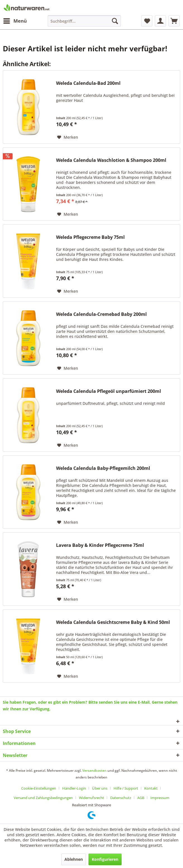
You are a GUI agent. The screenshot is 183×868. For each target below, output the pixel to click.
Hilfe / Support (126, 788)
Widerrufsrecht (92, 798)
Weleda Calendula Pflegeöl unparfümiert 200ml (109, 391)
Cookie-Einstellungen (39, 788)
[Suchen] (115, 21)
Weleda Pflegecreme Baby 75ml (90, 237)
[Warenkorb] (174, 21)
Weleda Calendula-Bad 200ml (88, 83)
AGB (141, 798)
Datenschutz (121, 798)
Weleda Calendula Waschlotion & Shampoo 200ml (111, 160)
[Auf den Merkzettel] (68, 137)
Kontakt (151, 788)
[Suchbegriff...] (84, 21)
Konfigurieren (105, 859)
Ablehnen (74, 859)
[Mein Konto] (160, 21)
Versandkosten (94, 770)
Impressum (160, 798)
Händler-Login (74, 788)
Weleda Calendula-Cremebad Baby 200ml (101, 314)
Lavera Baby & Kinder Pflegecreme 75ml (100, 545)
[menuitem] (15, 21)
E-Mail (144, 702)
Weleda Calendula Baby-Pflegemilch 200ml (103, 468)
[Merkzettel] (147, 21)
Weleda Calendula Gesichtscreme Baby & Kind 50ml (113, 622)
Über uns (100, 788)
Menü (15, 20)
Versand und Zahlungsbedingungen (43, 798)
